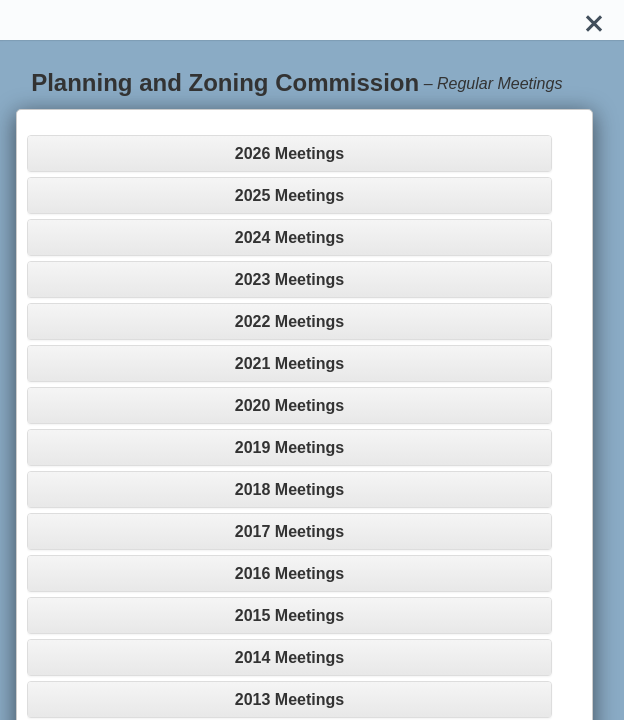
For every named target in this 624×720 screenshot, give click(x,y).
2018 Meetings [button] (289, 489)
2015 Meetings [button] (289, 615)
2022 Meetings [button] (289, 321)
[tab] (289, 153)
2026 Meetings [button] (289, 153)
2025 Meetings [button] (289, 195)
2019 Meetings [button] (289, 447)
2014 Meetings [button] (289, 657)
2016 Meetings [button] (289, 573)
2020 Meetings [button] (289, 405)
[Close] (594, 20)
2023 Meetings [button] (289, 279)
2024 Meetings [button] (289, 237)
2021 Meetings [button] (289, 363)
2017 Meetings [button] (289, 531)
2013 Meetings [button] (289, 699)
